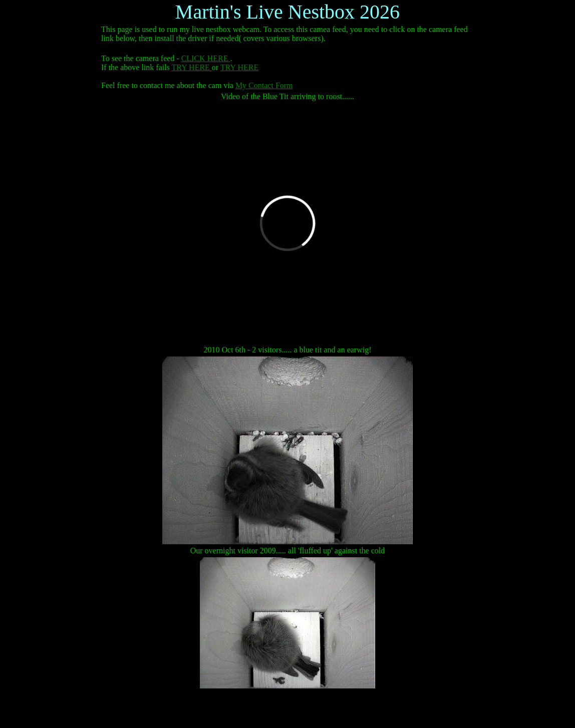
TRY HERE (192, 67)
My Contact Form (264, 85)
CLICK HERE (206, 58)
